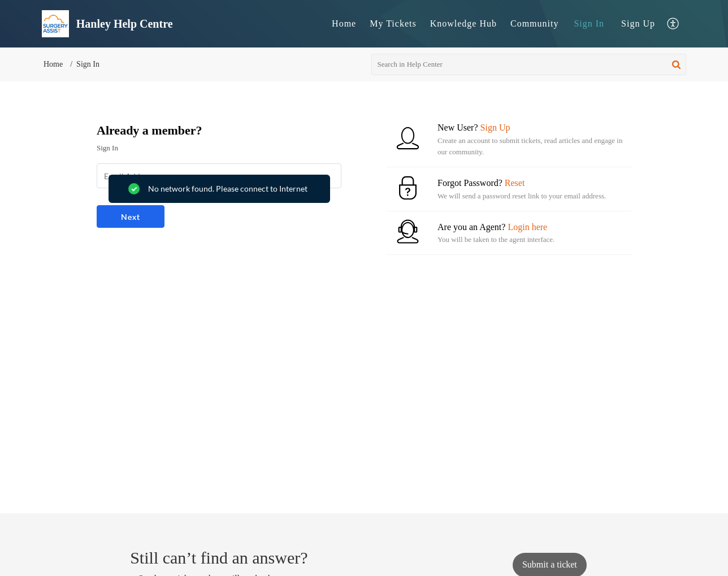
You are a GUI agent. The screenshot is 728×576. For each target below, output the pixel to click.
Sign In (589, 23)
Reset (515, 183)
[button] (673, 24)
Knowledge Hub (463, 23)
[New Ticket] (550, 564)
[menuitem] (344, 24)
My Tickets (393, 23)
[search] (529, 64)
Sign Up (638, 23)
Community (534, 23)
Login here (527, 227)
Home (344, 23)
